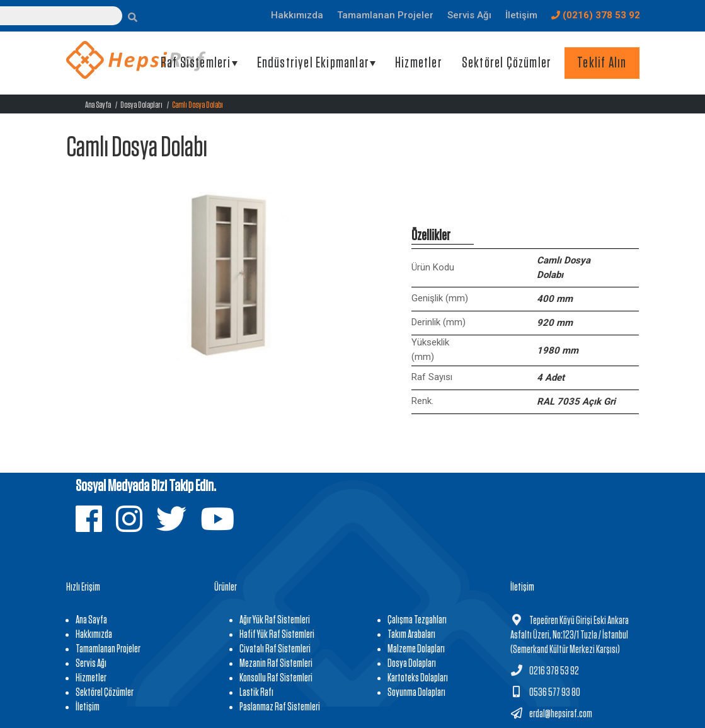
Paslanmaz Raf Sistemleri (280, 707)
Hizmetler (419, 63)
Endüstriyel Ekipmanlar (313, 63)
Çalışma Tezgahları (417, 620)
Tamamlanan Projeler (108, 649)
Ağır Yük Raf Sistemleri (275, 620)
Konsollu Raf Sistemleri (276, 678)
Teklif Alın (602, 63)
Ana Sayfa (98, 105)
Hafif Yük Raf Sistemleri (277, 635)
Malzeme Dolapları (416, 649)
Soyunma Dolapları (416, 693)
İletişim (88, 707)
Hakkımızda (94, 635)
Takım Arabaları (411, 635)
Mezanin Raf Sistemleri (276, 664)
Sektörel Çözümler (507, 63)
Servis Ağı (91, 664)
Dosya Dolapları (141, 105)
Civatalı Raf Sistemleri (275, 649)
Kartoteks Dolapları (418, 678)
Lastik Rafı (256, 693)
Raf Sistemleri (196, 63)
